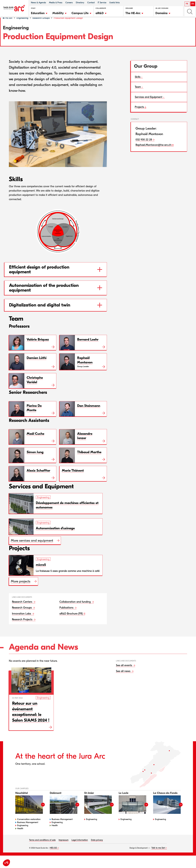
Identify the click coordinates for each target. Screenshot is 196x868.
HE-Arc (9, 26)
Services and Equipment (149, 105)
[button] (39, 13)
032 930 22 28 (144, 147)
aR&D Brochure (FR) (71, 621)
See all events (124, 673)
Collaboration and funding (75, 610)
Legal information (80, 848)
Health (20, 836)
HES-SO (53, 856)
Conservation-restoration (29, 827)
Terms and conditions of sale (42, 848)
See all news (123, 679)
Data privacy (97, 848)
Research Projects (23, 627)
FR (187, 4)
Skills (138, 85)
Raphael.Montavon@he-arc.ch (153, 153)
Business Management (28, 830)
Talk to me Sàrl (158, 856)
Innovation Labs (22, 621)
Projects (139, 115)
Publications (67, 616)
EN (193, 4)
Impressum (64, 848)
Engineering (22, 26)
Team (138, 95)
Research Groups (41, 26)
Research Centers (22, 610)
